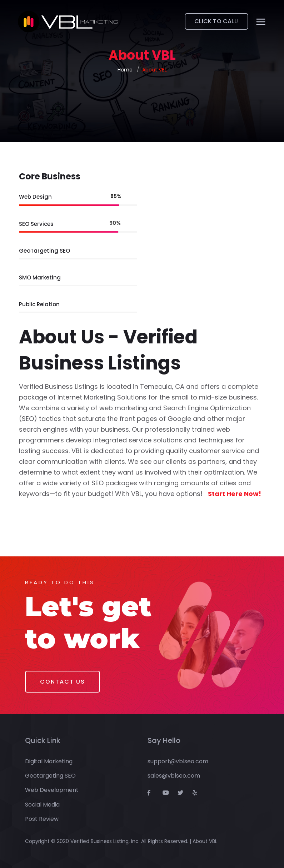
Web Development (52, 790)
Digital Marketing (49, 761)
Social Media (42, 805)
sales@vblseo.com (174, 776)
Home (125, 70)
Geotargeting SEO (50, 776)
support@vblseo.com (178, 761)
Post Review (42, 819)
